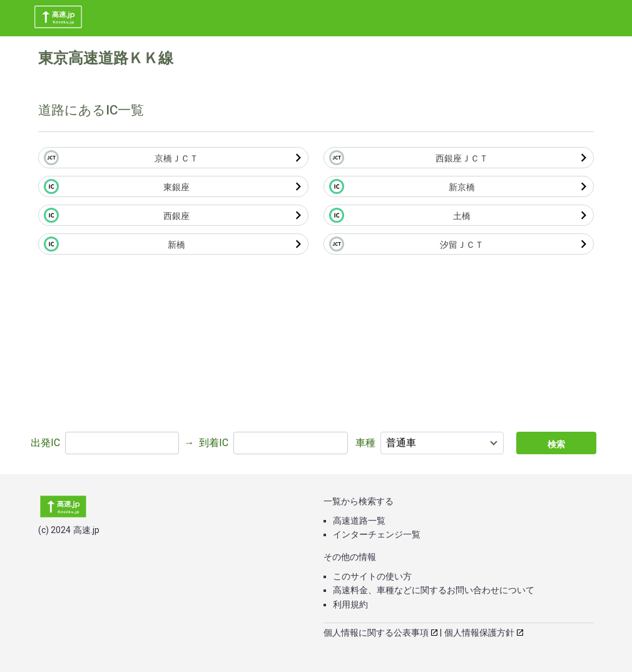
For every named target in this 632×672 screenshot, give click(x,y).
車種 (365, 443)
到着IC (214, 443)
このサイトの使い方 (372, 576)
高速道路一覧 (359, 521)
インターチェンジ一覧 (377, 534)
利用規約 (350, 604)
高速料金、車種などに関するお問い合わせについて (434, 590)
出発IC (45, 443)
